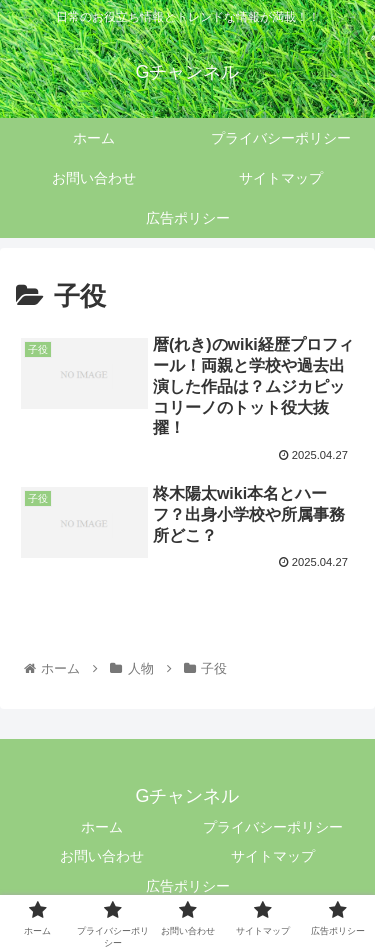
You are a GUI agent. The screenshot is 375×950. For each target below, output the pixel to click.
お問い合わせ (102, 856)
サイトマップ (273, 856)
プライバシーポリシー (273, 827)
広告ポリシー (188, 886)
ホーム (102, 827)
